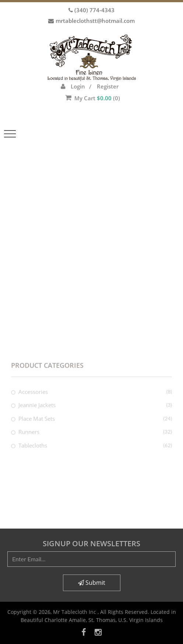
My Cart (93, 88)
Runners (29, 437)
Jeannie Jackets (37, 411)
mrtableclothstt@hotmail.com (95, 19)
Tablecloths (33, 451)
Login (78, 76)
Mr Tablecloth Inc (75, 612)
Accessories (33, 397)
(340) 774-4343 (94, 8)
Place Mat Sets (37, 424)
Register (108, 76)
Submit (92, 583)
